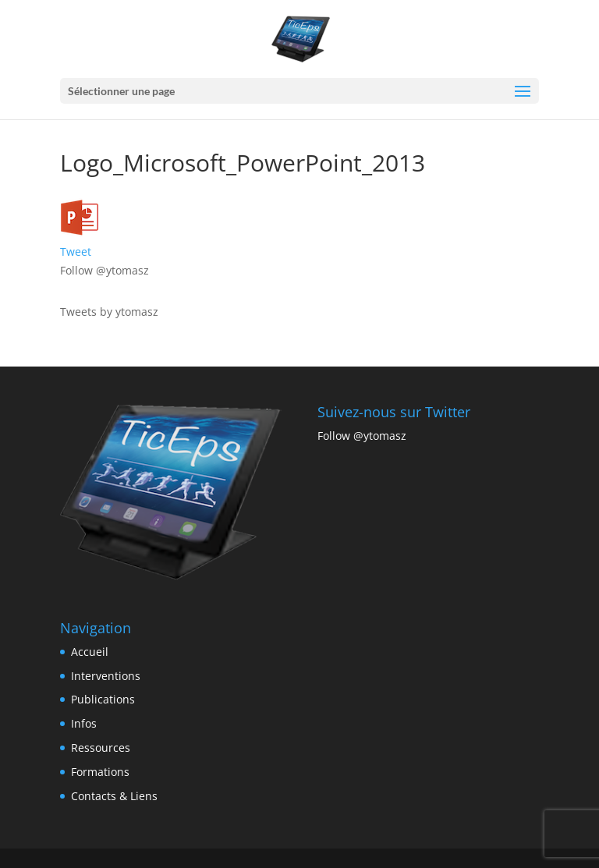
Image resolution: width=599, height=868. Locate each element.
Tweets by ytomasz (109, 312)
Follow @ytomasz (105, 270)
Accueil (90, 652)
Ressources (101, 748)
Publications (103, 699)
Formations (100, 772)
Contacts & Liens (114, 796)
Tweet (76, 252)
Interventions (106, 676)
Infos (84, 723)
